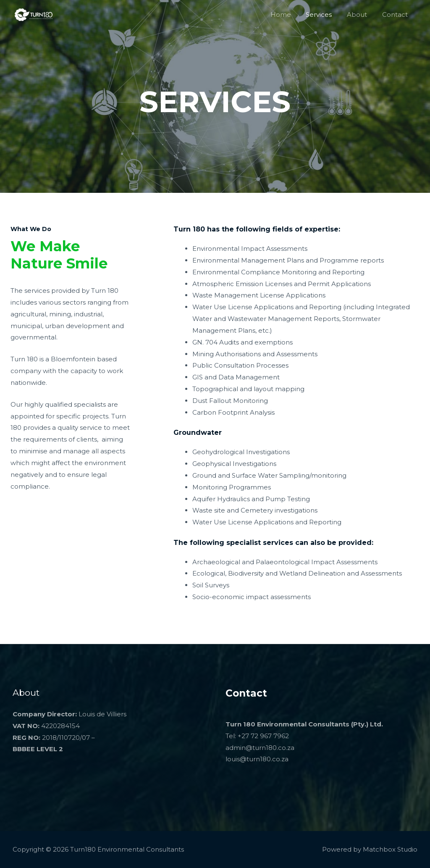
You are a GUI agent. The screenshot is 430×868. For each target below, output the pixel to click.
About (361, 14)
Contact (396, 14)
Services (325, 14)
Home (289, 14)
